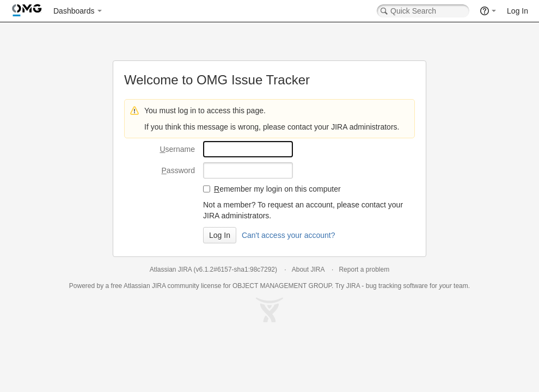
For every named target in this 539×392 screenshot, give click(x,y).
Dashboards (74, 11)
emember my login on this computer (277, 189)
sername (177, 149)
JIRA (159, 286)
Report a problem (364, 269)
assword (178, 170)
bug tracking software (397, 286)
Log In (517, 11)
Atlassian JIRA (171, 269)
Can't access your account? (289, 235)
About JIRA (308, 269)
